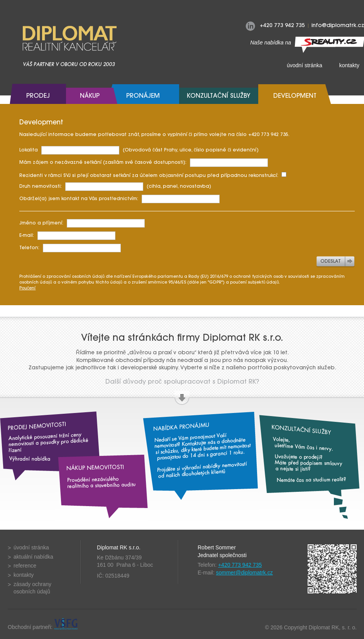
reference (25, 566)
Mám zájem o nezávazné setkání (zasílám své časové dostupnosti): (144, 163)
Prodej (38, 96)
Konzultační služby (219, 96)
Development (295, 96)
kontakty (24, 575)
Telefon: (70, 248)
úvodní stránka (305, 65)
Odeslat (331, 262)
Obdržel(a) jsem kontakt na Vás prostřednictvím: (119, 199)
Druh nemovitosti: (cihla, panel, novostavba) (115, 187)
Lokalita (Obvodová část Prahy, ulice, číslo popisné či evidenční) (139, 150)
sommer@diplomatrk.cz (244, 573)
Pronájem (143, 96)
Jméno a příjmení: (82, 223)
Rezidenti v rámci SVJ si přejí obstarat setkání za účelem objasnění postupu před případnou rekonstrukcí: (153, 175)
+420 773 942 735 (240, 565)
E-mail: (67, 236)
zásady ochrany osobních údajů (32, 588)
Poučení (27, 288)
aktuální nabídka (33, 557)
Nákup (90, 96)
